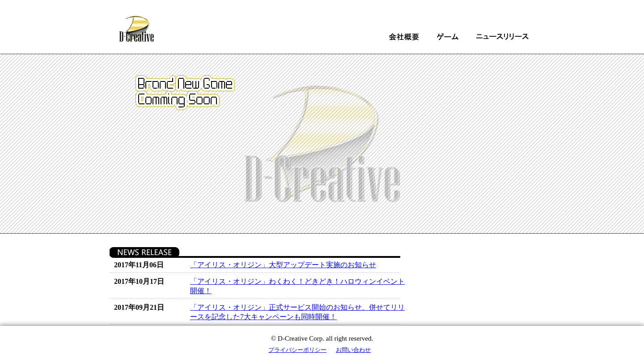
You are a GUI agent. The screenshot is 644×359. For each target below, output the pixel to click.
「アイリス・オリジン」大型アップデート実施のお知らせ (283, 265)
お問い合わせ (353, 350)
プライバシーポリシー (297, 350)
